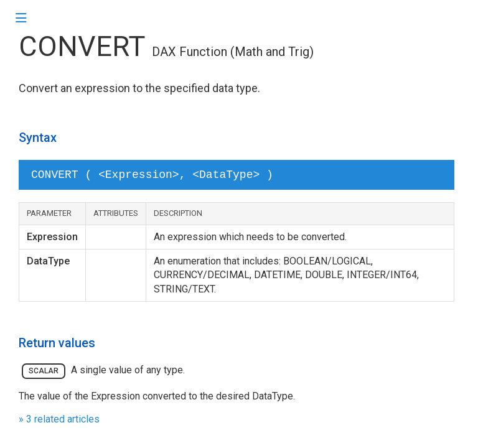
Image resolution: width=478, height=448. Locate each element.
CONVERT (82, 46)
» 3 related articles (59, 419)
